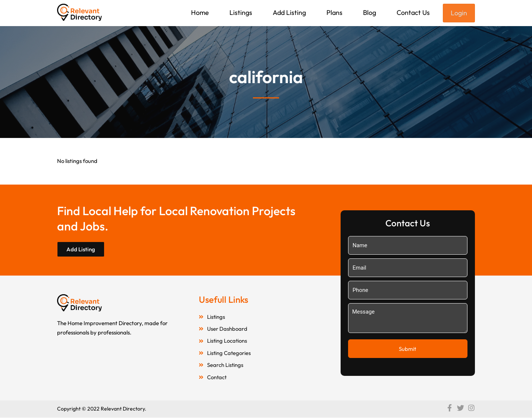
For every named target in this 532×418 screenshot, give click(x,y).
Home (200, 12)
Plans (334, 12)
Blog (370, 12)
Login (459, 13)
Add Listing (289, 12)
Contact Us (413, 12)
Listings (241, 12)
